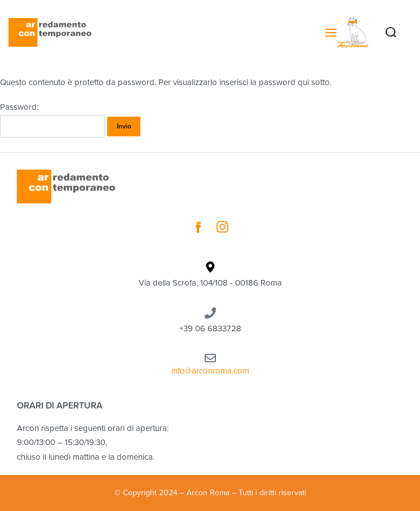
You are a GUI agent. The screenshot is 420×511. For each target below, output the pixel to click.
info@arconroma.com (210, 371)
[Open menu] (331, 33)
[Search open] (391, 32)
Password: (52, 120)
